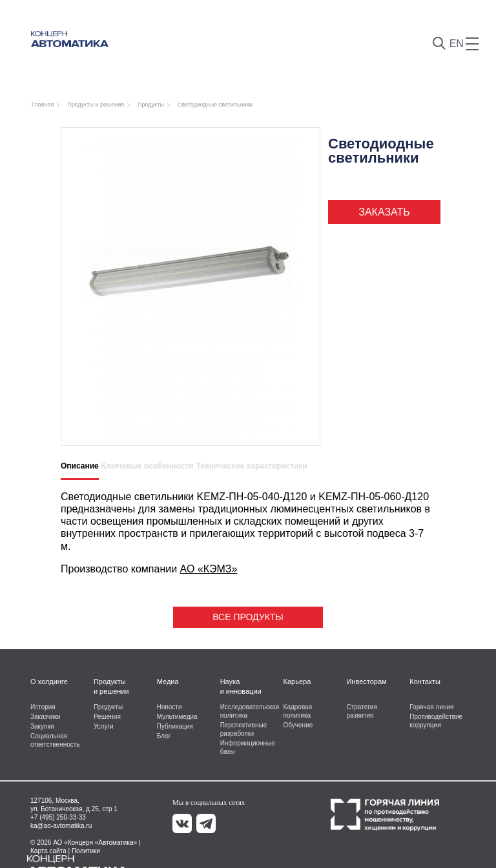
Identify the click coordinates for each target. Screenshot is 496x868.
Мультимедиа (177, 717)
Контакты (425, 681)
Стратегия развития (361, 711)
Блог (164, 736)
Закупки (42, 726)
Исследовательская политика (247, 711)
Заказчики (46, 717)
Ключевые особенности (148, 466)
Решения (107, 717)
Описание (80, 466)
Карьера (297, 681)
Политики (86, 851)
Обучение (298, 725)
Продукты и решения (111, 686)
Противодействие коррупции (436, 721)
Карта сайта (48, 851)
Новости (170, 707)
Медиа (168, 681)
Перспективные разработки (244, 729)
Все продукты (248, 617)
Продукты (108, 707)
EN (457, 44)
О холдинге (49, 681)
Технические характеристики (252, 466)
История (43, 707)
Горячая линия (431, 707)
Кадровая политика (298, 711)
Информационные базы (247, 747)
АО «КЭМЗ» (209, 569)
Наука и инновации (241, 686)
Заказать (384, 212)
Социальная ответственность (55, 740)
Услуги (104, 726)
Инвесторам (366, 681)
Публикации (175, 726)
